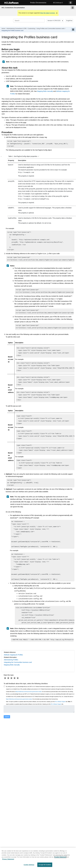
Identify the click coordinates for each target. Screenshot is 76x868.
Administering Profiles (11, 677)
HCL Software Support (60, 718)
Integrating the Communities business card (18, 679)
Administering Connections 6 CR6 (16, 29)
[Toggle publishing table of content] (73, 30)
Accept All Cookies (45, 866)
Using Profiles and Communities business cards (51, 29)
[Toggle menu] (73, 8)
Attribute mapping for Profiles (13, 672)
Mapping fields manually (45, 91)
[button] (1, 157)
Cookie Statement (60, 858)
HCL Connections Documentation (13, 8)
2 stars (8, 695)
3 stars (12, 695)
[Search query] (29, 21)
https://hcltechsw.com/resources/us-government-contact (29, 708)
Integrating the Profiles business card (12, 31)
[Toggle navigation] (71, 3)
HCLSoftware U (58, 3)
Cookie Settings (29, 866)
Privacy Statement (8, 860)
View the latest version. (48, 13)
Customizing (31, 29)
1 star (5, 695)
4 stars (15, 695)
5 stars (18, 695)
